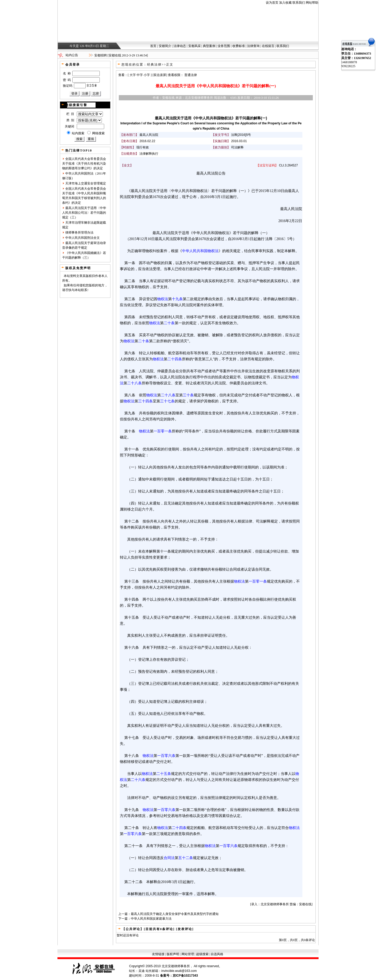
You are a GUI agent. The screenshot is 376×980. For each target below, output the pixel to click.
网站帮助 (312, 3)
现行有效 (143, 147)
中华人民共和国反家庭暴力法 (151, 919)
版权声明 (173, 954)
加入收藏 (285, 3)
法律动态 (180, 46)
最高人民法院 (149, 135)
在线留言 (268, 46)
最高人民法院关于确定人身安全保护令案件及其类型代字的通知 (175, 914)
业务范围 (224, 46)
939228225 (348, 66)
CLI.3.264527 (289, 165)
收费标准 (239, 46)
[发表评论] (184, 929)
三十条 (188, 395)
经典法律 (154, 65)
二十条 (169, 323)
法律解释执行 (149, 154)
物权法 (163, 299)
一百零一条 (163, 431)
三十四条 (145, 401)
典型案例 (209, 46)
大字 (133, 75)
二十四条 (175, 359)
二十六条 (138, 780)
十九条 (177, 299)
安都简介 (165, 46)
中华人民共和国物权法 (200, 251)
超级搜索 (202, 954)
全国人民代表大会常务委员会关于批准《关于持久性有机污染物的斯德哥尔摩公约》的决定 (84, 164)
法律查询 (253, 46)
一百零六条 (166, 756)
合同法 (169, 858)
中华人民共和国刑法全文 (83, 238)
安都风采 (195, 46)
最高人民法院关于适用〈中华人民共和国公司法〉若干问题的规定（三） (84, 213)
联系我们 (299, 3)
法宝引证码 (267, 165)
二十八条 (134, 383)
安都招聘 (101, 55)
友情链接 (158, 954)
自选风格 (217, 954)
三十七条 (167, 401)
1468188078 (349, 62)
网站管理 (188, 954)
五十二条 (186, 858)
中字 (140, 75)
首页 (153, 46)
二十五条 (164, 774)
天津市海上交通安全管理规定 (86, 183)
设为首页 (272, 3)
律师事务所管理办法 (79, 233)
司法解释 (237, 147)
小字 (147, 75)
